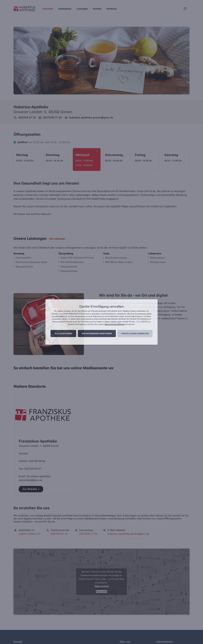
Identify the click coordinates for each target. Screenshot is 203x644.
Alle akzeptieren (63, 334)
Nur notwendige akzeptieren (97, 334)
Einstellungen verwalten (135, 334)
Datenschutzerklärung (114, 324)
